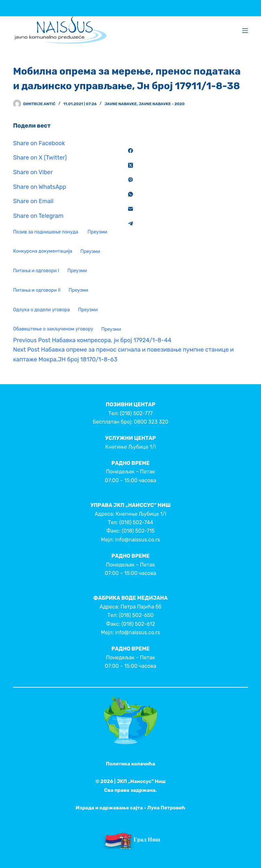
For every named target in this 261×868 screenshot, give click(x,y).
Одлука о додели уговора (41, 310)
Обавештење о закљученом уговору (53, 329)
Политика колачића (131, 764)
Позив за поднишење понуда (46, 232)
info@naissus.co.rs (137, 540)
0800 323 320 (151, 422)
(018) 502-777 (136, 413)
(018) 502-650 (136, 615)
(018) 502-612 (138, 624)
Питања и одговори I (36, 271)
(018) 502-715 (138, 531)
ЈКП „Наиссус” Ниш (141, 781)
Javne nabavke (121, 104)
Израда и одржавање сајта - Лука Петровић (130, 808)
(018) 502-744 (136, 522)
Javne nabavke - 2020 (162, 104)
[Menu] (245, 31)
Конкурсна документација (43, 252)
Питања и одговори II (37, 290)
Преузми (97, 232)
